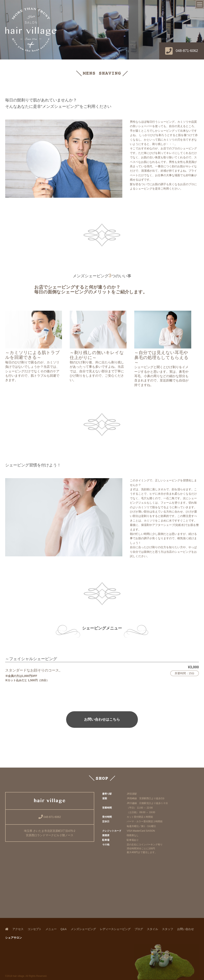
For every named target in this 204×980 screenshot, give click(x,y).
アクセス (18, 929)
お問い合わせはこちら (102, 719)
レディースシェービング (115, 929)
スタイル (152, 929)
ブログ (139, 929)
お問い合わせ (185, 929)
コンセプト (34, 929)
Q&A (64, 929)
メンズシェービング (83, 929)
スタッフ (168, 929)
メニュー (51, 929)
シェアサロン (14, 938)
